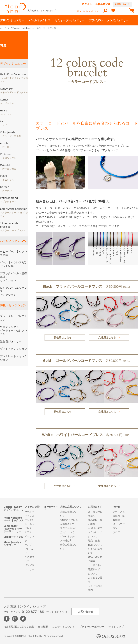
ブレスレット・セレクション (13, 358)
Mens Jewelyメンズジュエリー (13, 544)
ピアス (28, 532)
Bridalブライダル (13, 537)
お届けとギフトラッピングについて (95, 532)
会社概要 (43, 627)
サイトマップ (116, 627)
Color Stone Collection (14, 212)
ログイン (87, 4)
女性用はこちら (107, 337)
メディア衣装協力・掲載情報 (119, 516)
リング (28, 545)
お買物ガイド (95, 507)
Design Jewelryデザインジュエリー (14, 509)
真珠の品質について (71, 507)
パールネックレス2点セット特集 (13, 264)
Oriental (9, 167)
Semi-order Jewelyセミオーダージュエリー (13, 529)
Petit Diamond (9, 200)
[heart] (113, 12)
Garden (7, 189)
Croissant (9, 156)
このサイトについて (64, 627)
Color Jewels (12, 134)
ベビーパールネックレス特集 (13, 253)
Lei (5, 123)
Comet (7, 101)
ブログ (116, 532)
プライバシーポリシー (92, 627)
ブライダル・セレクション (13, 318)
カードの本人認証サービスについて (95, 569)
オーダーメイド (51, 508)
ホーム (4, 28)
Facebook (7, 619)
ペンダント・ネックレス (29, 524)
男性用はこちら (63, 337)
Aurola (7, 145)
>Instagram (15, 619)
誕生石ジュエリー (11, 341)
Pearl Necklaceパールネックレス (14, 519)
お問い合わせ (122, 4)
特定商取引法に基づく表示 (19, 627)
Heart (6, 112)
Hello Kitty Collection (14, 78)
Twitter (23, 619)
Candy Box (14, 90)
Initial (8, 178)
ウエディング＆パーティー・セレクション (13, 330)
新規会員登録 (103, 4)
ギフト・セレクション (13, 349)
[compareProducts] (123, 11)
